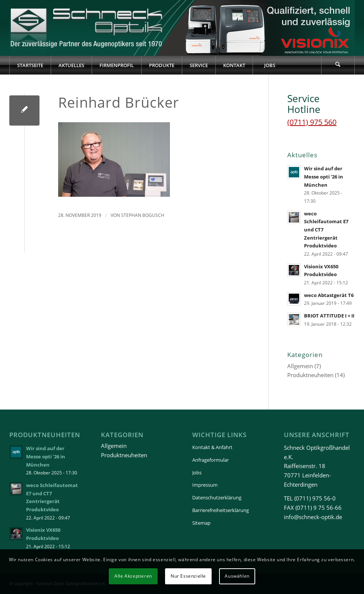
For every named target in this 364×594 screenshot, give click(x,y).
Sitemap (201, 523)
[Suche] (338, 65)
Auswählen (237, 576)
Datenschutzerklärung (217, 497)
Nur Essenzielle (188, 576)
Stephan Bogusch (143, 215)
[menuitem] (30, 65)
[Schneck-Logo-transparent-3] (87, 28)
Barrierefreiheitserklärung (221, 510)
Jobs (197, 473)
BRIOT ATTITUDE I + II (329, 316)
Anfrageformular (211, 460)
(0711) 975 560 (312, 122)
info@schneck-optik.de (313, 517)
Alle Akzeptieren (133, 576)
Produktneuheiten (310, 375)
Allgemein (300, 366)
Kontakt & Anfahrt (212, 447)
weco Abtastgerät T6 (329, 295)
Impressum (205, 485)
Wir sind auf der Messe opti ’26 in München (324, 176)
